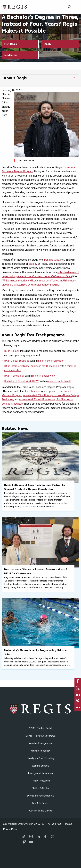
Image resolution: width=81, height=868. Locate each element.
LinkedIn (38, 836)
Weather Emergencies (40, 743)
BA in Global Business (17, 361)
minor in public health (59, 381)
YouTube (31, 842)
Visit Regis (10, 44)
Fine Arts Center (40, 803)
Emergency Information (40, 773)
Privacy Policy (10, 829)
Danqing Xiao (52, 260)
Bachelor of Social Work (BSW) (22, 381)
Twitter (53, 836)
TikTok (24, 836)
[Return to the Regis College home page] (15, 7)
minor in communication (51, 361)
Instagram (31, 836)
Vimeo (24, 842)
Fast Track (31, 391)
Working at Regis (41, 766)
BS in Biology (12, 351)
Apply (48, 44)
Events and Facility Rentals (41, 796)
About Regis (15, 78)
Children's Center (40, 788)
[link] (78, 681)
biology (33, 264)
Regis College (41, 709)
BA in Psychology (14, 376)
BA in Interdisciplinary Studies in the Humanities (32, 366)
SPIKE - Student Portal (40, 728)
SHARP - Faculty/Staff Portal (41, 736)
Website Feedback (41, 751)
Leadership (11, 55)
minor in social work (44, 376)
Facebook (45, 836)
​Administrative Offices (40, 811)
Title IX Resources (41, 781)
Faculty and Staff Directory (41, 758)
